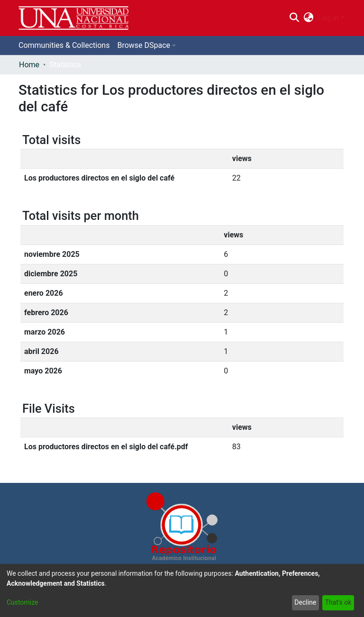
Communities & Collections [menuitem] (64, 45)
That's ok (338, 602)
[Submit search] (294, 18)
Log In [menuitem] (328, 18)
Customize (22, 602)
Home (29, 65)
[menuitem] (309, 18)
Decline (305, 602)
